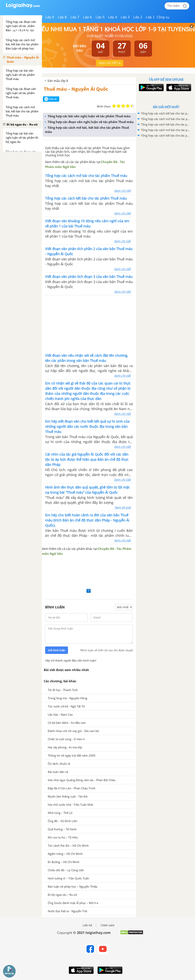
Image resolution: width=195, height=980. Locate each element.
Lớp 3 (125, 17)
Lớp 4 (113, 17)
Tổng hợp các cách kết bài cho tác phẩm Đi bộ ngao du (165, 124)
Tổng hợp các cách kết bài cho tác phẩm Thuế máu (165, 135)
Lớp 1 (150, 17)
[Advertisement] (89, 324)
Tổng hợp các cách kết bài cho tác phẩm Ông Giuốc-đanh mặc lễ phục (165, 113)
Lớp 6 (88, 17)
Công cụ (163, 17)
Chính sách (108, 925)
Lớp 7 (75, 17)
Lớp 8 (62, 17)
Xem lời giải (123, 507)
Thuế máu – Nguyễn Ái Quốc (76, 89)
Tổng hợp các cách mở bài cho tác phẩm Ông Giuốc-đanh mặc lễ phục (165, 119)
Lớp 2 (138, 17)
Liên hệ (87, 925)
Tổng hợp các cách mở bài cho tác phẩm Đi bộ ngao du (165, 130)
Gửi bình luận (57, 650)
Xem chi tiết (122, 191)
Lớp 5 (100, 17)
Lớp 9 (50, 17)
